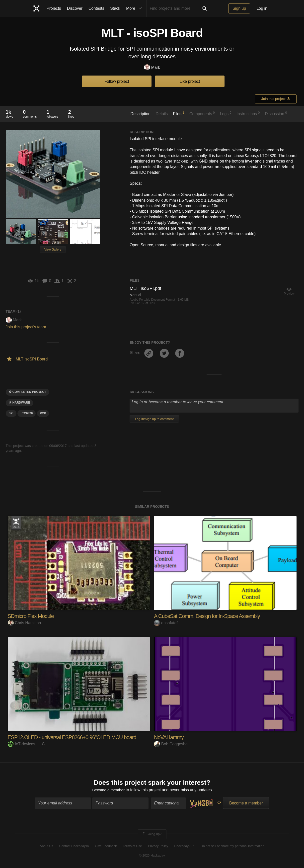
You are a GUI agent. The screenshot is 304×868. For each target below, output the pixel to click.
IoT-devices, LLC (26, 744)
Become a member (109, 790)
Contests (96, 8)
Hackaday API (184, 846)
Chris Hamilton (24, 623)
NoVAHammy (169, 737)
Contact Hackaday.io (74, 846)
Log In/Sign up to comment (154, 419)
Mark (152, 68)
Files (179, 113)
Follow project (117, 81)
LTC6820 (27, 413)
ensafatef (166, 623)
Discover (75, 8)
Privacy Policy (158, 846)
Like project (190, 81)
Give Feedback (106, 846)
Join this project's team (26, 327)
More (135, 8)
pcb (43, 413)
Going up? (152, 835)
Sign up (239, 8)
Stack (115, 8)
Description (141, 114)
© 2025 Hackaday (152, 856)
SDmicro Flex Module (32, 616)
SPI (11, 413)
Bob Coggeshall (172, 744)
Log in (262, 8)
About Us (46, 846)
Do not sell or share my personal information (232, 846)
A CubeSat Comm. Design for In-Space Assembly (209, 616)
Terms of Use (132, 846)
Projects (54, 8)
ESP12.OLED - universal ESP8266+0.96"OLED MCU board (74, 737)
